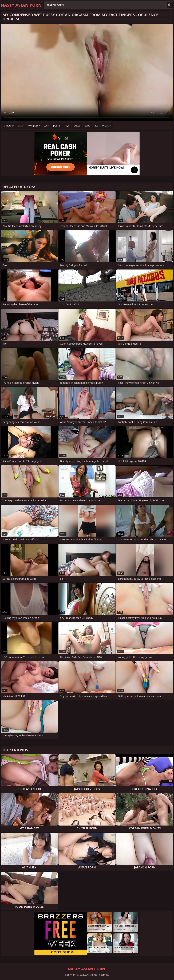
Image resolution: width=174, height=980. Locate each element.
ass (96, 126)
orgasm (107, 126)
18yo (67, 126)
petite (57, 126)
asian (21, 126)
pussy (77, 126)
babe (87, 126)
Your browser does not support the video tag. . (87, 72)
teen (46, 126)
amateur (9, 126)
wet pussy (34, 126)
